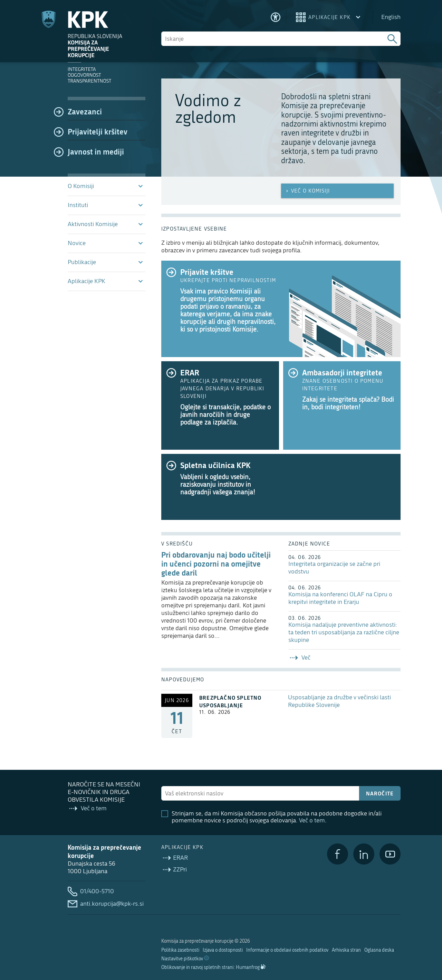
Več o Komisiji (307, 191)
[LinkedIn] (364, 854)
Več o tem (312, 820)
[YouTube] (390, 854)
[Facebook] (338, 854)
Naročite (380, 793)
